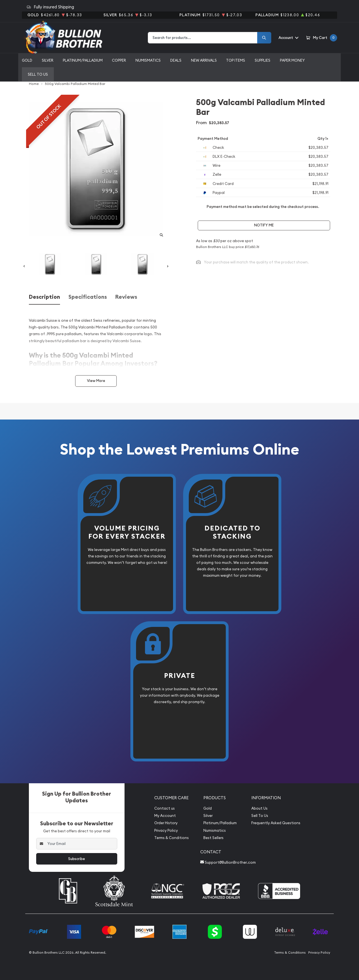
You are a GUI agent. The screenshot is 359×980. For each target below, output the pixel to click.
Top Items (236, 60)
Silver (48, 60)
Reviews (126, 297)
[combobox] (203, 38)
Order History (166, 823)
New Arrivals (204, 60)
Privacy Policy (166, 830)
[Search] (264, 38)
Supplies (263, 60)
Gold (27, 60)
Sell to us (38, 74)
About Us (259, 808)
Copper (119, 60)
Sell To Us (260, 816)
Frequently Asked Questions (276, 823)
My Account (165, 816)
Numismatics (148, 60)
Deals (176, 60)
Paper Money (292, 60)
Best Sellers (213, 838)
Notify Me (264, 225)
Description (44, 297)
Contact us (164, 808)
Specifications (88, 297)
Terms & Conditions (172, 838)
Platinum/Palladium (83, 60)
